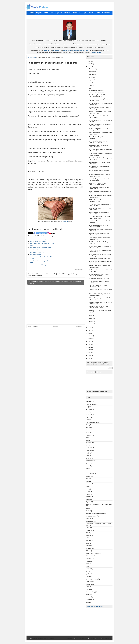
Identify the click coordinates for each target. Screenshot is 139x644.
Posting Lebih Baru (33, 326)
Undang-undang (90, 592)
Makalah (88, 519)
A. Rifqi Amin (89, 584)
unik (87, 479)
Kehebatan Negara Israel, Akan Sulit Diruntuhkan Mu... (99, 180)
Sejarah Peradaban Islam (93, 553)
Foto (87, 533)
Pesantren (89, 443)
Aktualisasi (89, 402)
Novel (87, 571)
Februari (92, 321)
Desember (92, 69)
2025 (89, 64)
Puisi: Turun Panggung (35, 255)
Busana (88, 594)
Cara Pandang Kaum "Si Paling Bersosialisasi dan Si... (98, 96)
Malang (88, 489)
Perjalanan (89, 435)
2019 (89, 339)
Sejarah (88, 502)
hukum (88, 602)
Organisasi (89, 530)
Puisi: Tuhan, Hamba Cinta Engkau (39, 265)
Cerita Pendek (90, 474)
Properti (88, 417)
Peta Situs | (99, 638)
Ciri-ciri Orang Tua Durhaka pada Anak (100, 259)
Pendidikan (89, 461)
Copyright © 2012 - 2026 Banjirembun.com (38, 638)
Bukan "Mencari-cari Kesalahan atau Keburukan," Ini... (99, 117)
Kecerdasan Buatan (91, 516)
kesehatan (89, 415)
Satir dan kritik (90, 556)
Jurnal (88, 587)
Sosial (88, 456)
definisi (88, 438)
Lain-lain (88, 589)
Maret (91, 318)
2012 (89, 358)
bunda (88, 453)
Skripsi (88, 481)
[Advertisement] (68, 246)
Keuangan (89, 450)
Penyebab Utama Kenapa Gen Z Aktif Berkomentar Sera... (99, 217)
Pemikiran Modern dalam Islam (94, 513)
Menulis (88, 476)
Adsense (88, 463)
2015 (89, 350)
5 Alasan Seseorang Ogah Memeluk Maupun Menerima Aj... (99, 275)
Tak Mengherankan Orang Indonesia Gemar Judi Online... (99, 201)
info (87, 407)
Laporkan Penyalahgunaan (95, 606)
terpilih (88, 499)
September (92, 77)
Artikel (88, 466)
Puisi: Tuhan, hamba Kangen (37, 252)
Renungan (89, 409)
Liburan (88, 576)
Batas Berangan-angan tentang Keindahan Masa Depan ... (98, 184)
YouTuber (89, 559)
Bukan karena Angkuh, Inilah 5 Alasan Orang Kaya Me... (99, 129)
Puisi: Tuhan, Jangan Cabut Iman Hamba (40, 248)
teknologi (88, 433)
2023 (89, 328)
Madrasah (89, 535)
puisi (87, 427)
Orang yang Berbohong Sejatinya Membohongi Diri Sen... (98, 286)
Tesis (87, 486)
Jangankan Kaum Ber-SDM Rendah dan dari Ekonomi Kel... (100, 146)
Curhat (88, 492)
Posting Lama (80, 326)
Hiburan (88, 430)
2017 (89, 344)
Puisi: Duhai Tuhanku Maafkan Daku (99, 278)
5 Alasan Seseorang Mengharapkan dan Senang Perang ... (100, 125)
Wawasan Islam (90, 404)
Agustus (92, 80)
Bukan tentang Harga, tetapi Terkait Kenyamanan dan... (99, 226)
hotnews (88, 497)
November (92, 72)
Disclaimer (56, 51)
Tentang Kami (84, 51)
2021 (89, 333)
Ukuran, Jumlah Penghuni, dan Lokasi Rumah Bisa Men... (100, 100)
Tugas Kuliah (89, 582)
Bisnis (88, 511)
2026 (89, 61)
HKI (87, 566)
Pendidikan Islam (91, 422)
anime (88, 564)
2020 (89, 336)
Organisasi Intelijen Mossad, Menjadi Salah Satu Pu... (99, 188)
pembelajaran (90, 521)
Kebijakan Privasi (84, 638)
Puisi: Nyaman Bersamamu (37, 250)
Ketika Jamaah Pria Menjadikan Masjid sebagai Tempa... (100, 294)
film (87, 445)
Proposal (88, 597)
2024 (89, 67)
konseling (89, 412)
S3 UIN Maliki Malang (92, 579)
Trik (87, 420)
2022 (89, 330)
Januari (91, 324)
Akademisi (89, 448)
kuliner (88, 471)
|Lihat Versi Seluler (106, 638)
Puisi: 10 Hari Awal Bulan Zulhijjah (38, 239)
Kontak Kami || (92, 638)
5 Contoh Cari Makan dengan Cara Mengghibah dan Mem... (99, 91)
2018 (89, 342)
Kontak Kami (76, 51)
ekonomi (88, 546)
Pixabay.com (66, 221)
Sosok (88, 543)
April (91, 316)
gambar (88, 574)
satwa (88, 528)
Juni (91, 86)
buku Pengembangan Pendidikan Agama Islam (99, 504)
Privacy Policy (67, 51)
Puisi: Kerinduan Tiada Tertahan (38, 241)
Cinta (87, 425)
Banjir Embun (71, 269)
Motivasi (88, 468)
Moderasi (88, 569)
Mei (90, 88)
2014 (89, 353)
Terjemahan (89, 600)
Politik (88, 551)
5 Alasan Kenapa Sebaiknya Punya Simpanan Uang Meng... (99, 307)
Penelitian (89, 541)
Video (87, 494)
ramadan (88, 508)
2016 (89, 347)
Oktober (92, 74)
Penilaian (88, 561)
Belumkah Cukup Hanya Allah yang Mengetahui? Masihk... (99, 142)
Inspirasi (88, 484)
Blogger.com (76, 638)
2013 (89, 355)
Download (89, 548)
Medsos (88, 440)
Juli (90, 83)
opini (87, 538)
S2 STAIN (89, 458)
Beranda (56, 326)
